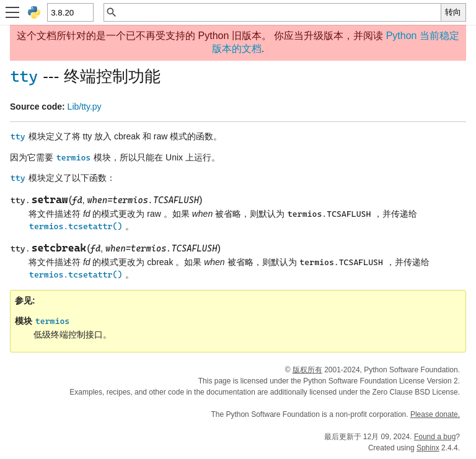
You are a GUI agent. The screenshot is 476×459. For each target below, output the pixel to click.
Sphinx (428, 448)
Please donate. (435, 414)
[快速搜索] (279, 12)
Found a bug (435, 437)
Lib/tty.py (85, 107)
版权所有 (307, 370)
